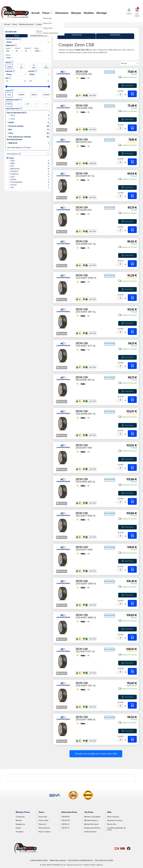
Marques (76, 13)
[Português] (123, 849)
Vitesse (8, 55)
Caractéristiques (115, 35)
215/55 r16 (65, 824)
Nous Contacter (113, 817)
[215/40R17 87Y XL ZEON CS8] (132, 671)
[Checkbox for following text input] (58, 96)
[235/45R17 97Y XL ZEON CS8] (132, 366)
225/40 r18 (65, 820)
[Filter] (129, 63)
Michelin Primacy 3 (91, 820)
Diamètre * (28, 48)
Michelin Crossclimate (92, 817)
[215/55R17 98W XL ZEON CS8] (132, 739)
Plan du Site (112, 824)
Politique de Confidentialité (80, 861)
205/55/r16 (65, 817)
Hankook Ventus (90, 832)
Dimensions (62, 13)
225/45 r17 (65, 828)
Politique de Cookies (104, 861)
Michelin (19, 820)
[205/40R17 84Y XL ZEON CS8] (132, 332)
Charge (36, 48)
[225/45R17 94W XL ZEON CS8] (132, 298)
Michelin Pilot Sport (92, 824)
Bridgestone (20, 824)
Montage (102, 13)
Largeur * (8, 48)
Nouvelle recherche (43, 32)
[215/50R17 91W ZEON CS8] (132, 467)
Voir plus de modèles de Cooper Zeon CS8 (96, 754)
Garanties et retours (115, 820)
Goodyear (19, 832)
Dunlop (18, 828)
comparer (63, 96)
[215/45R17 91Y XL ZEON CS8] (132, 196)
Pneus (47, 13)
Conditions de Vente (39, 861)
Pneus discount (44, 828)
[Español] (116, 849)
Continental (20, 817)
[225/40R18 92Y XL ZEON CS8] (132, 264)
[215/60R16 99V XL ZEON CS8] (132, 501)
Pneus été (42, 824)
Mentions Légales (58, 861)
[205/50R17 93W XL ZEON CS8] (132, 603)
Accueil (35, 13)
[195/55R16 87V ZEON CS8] (132, 230)
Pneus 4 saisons (45, 832)
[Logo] (26, 848)
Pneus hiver (43, 817)
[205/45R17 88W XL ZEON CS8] (132, 637)
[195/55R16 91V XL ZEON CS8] (132, 400)
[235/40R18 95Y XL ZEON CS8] (132, 433)
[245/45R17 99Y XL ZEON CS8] (132, 705)
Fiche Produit (127, 86)
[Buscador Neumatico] (9, 51)
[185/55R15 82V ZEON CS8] (132, 162)
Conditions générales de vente (116, 829)
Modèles (89, 13)
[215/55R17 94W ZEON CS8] (132, 569)
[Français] (119, 849)
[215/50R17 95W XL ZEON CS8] (132, 535)
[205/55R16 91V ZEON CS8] (132, 94)
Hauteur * (18, 48)
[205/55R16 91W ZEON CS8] (132, 128)
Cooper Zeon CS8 (77, 35)
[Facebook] (127, 848)
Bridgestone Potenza (92, 828)
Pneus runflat (44, 820)
